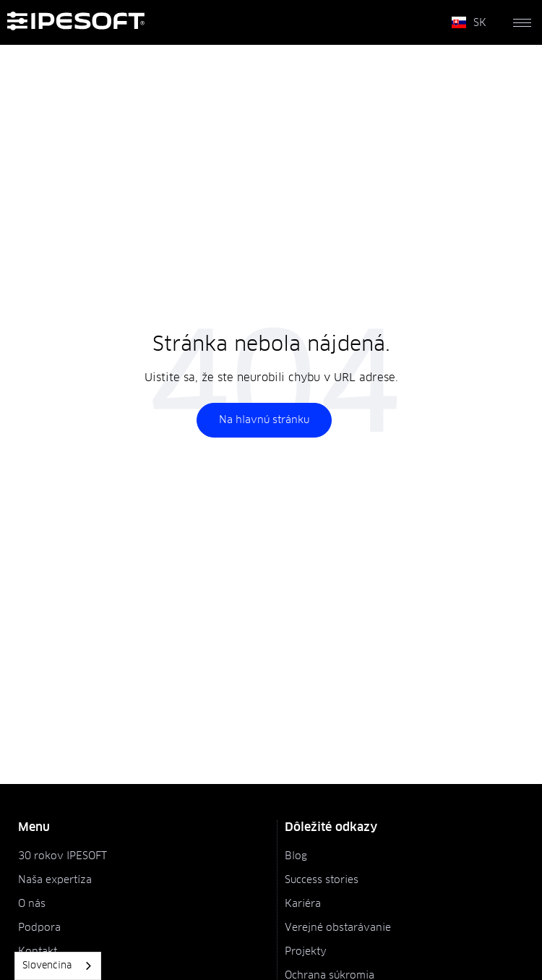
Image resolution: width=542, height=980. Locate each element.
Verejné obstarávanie (338, 928)
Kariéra (303, 904)
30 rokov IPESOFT (63, 856)
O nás (32, 904)
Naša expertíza (55, 880)
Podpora (39, 928)
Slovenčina (47, 966)
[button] (469, 22)
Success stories (322, 880)
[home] (224, 22)
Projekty (306, 952)
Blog (296, 856)
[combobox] (58, 966)
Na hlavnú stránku (264, 420)
